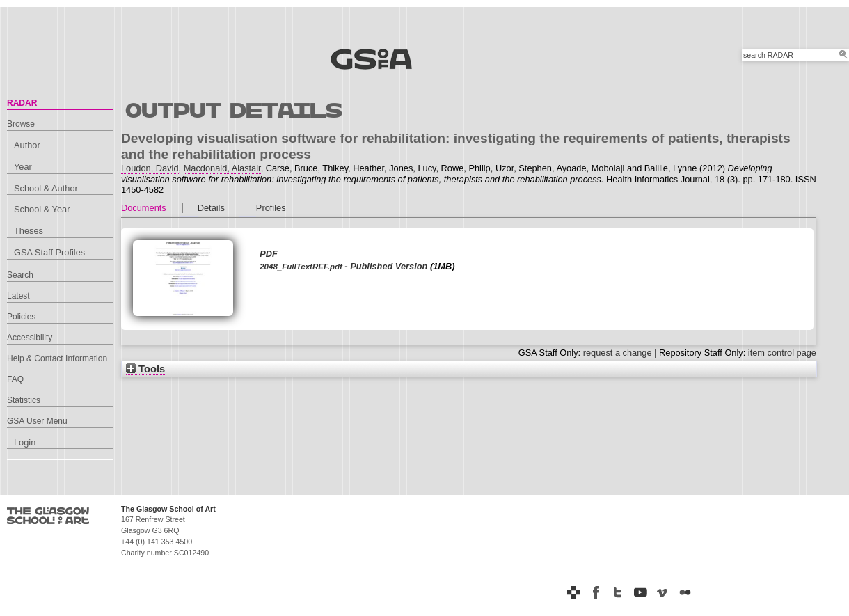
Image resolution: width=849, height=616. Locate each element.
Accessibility (30, 338)
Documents (144, 208)
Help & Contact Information (57, 358)
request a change (618, 353)
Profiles (271, 208)
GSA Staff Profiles (49, 252)
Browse (21, 124)
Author (27, 145)
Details (211, 208)
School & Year (42, 209)
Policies (21, 317)
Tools (145, 369)
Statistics (24, 400)
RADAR (22, 103)
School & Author (46, 188)
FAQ (15, 379)
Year (23, 167)
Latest (18, 296)
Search (20, 275)
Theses (29, 231)
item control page (782, 353)
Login (25, 442)
